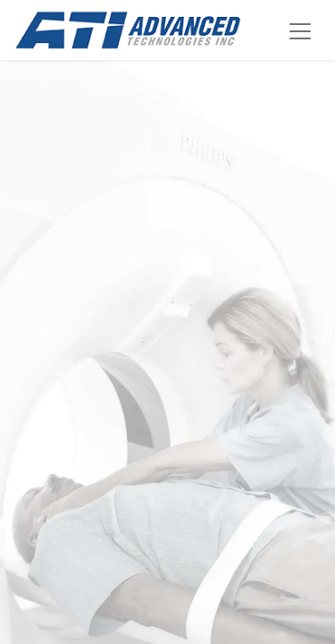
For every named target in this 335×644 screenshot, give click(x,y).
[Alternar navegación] (300, 30)
